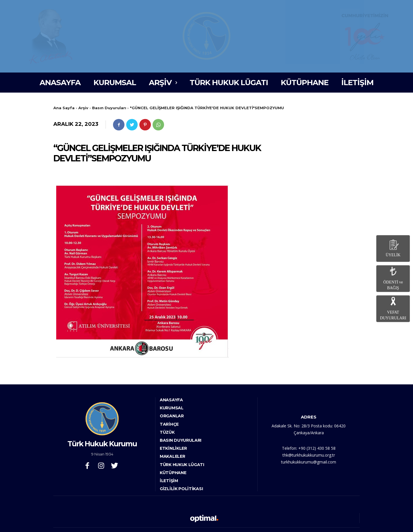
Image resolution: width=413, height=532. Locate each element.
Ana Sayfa (64, 108)
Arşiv (83, 108)
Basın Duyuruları (109, 108)
